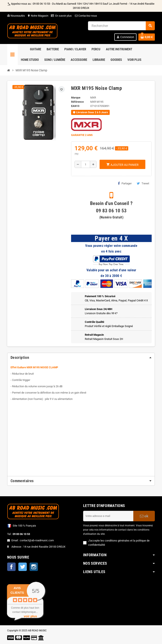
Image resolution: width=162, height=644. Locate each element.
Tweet (143, 183)
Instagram (34, 567)
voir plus (30, 616)
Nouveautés (16, 16)
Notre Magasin (38, 16)
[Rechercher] (121, 26)
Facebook (11, 567)
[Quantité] (86, 164)
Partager (125, 183)
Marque (76, 98)
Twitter (23, 567)
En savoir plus (63, 16)
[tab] (81, 358)
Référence (77, 102)
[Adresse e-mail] (108, 516)
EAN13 (75, 106)
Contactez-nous (86, 16)
